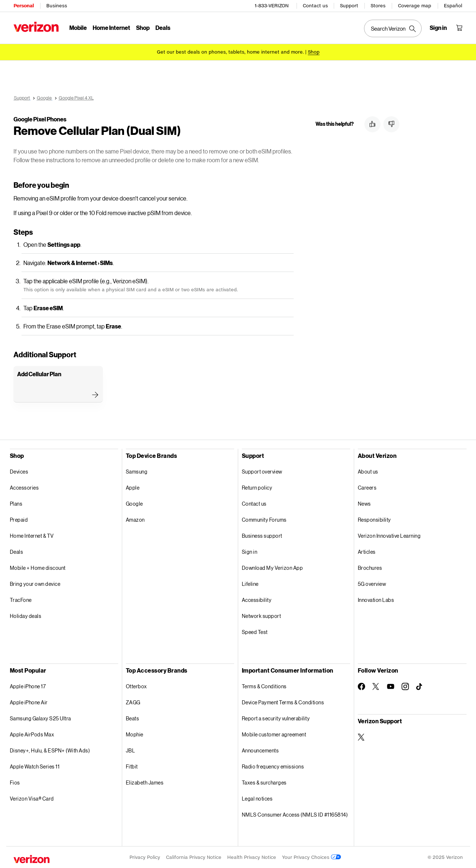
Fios (15, 782)
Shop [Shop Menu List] (143, 28)
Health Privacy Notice (252, 857)
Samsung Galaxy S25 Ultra (40, 718)
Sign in (250, 551)
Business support (262, 535)
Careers (367, 487)
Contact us (315, 6)
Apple (133, 487)
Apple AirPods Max (32, 734)
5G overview (372, 583)
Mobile (78, 28)
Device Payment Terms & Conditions (283, 702)
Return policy (257, 487)
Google (134, 503)
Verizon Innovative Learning (389, 535)
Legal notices (257, 798)
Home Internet (111, 28)
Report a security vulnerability (276, 718)
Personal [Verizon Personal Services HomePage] (24, 6)
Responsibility (374, 519)
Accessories (24, 487)
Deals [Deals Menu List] (163, 28)
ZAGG (133, 702)
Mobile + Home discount (38, 567)
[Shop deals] (314, 52)
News (364, 503)
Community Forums (264, 519)
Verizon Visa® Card (32, 798)
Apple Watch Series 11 (35, 766)
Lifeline (250, 583)
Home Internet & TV (32, 535)
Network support (262, 616)
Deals (17, 551)
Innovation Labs (376, 600)
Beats (133, 718)
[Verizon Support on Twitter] (361, 737)
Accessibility (257, 600)
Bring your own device (35, 583)
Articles (367, 551)
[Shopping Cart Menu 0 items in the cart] (459, 28)
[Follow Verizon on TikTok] (420, 686)
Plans (16, 503)
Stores (378, 6)
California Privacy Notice (194, 857)
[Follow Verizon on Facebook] (361, 686)
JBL (131, 750)
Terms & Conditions (264, 686)
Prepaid (19, 519)
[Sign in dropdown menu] (438, 28)
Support (349, 6)
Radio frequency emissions (273, 766)
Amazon (135, 519)
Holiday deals (26, 616)
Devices (19, 471)
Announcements (260, 750)
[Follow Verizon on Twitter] (376, 686)
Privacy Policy (145, 857)
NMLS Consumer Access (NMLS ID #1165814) (295, 814)
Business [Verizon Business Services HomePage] (57, 6)
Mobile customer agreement (274, 734)
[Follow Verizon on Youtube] (391, 686)
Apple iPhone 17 (28, 686)
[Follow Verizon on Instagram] (405, 686)
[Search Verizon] (393, 28)
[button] (372, 124)
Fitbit (132, 766)
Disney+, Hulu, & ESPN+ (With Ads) (50, 750)
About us (368, 471)
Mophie (135, 734)
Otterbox (136, 686)
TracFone (21, 600)
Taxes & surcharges (264, 782)
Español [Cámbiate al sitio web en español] (453, 6)
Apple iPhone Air (29, 702)
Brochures (370, 567)
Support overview (262, 471)
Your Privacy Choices (311, 857)
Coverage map (415, 6)
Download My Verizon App (272, 567)
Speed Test (255, 632)
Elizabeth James (145, 782)
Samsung (137, 471)
